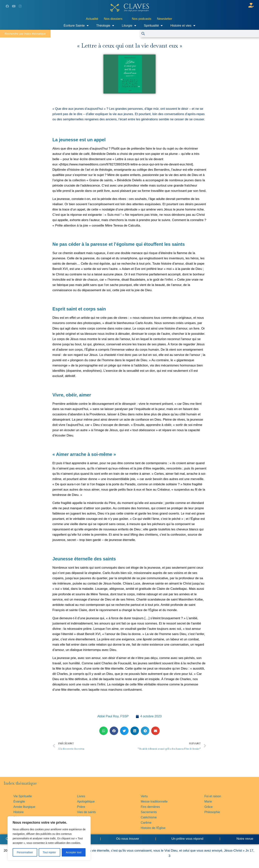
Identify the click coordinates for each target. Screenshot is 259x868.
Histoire (18, 812)
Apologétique (86, 802)
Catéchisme (149, 817)
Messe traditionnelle (154, 802)
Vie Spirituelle (23, 796)
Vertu (144, 796)
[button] (104, 731)
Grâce (209, 807)
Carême (146, 823)
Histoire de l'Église (153, 828)
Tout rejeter (49, 852)
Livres (81, 796)
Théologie (105, 26)
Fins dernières (150, 807)
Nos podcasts (142, 19)
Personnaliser (25, 852)
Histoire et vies (183, 26)
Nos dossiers (113, 19)
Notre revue (244, 839)
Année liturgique (24, 807)
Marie (208, 802)
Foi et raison (213, 796)
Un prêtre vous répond (187, 839)
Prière (81, 807)
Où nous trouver (128, 839)
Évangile (19, 802)
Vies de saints (86, 812)
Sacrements (149, 812)
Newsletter (165, 19)
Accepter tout (74, 852)
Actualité (92, 19)
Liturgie (129, 26)
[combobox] (202, 34)
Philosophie (212, 812)
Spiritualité (153, 26)
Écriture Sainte (76, 26)
